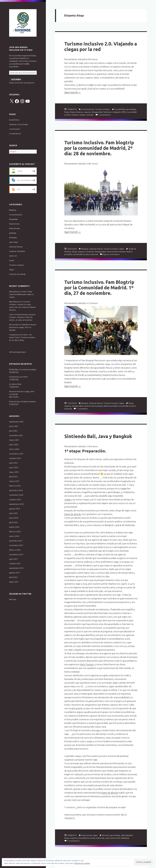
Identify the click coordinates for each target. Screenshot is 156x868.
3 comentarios (104, 115)
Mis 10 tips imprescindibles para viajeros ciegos (21, 294)
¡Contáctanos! (15, 134)
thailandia (125, 838)
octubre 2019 (15, 458)
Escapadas (13, 219)
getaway (13, 233)
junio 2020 (14, 445)
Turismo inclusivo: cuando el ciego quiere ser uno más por (20, 304)
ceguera (87, 112)
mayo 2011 (14, 582)
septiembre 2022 (16, 422)
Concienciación (16, 215)
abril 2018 (13, 522)
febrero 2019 (15, 486)
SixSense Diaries (16, 247)
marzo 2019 (14, 481)
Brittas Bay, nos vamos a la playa (23, 369)
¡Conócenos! (14, 129)
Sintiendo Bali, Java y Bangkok (98, 436)
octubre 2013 (15, 563)
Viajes (12, 270)
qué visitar (14, 242)
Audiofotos (14, 120)
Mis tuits (13, 599)
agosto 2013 (14, 573)
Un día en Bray (18, 340)
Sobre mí (13, 256)
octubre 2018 (15, 500)
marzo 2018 (14, 527)
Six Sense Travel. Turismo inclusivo (23, 23)
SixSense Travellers (17, 251)
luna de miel (115, 838)
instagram (117, 112)
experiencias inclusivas (116, 252)
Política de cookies (82, 863)
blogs (67, 112)
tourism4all (132, 112)
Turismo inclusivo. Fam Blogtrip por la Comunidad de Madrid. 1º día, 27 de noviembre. (99, 288)
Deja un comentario (111, 254)
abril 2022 (13, 431)
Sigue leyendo (73, 92)
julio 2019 (13, 463)
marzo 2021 (14, 440)
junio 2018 (14, 518)
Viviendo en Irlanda (17, 274)
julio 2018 (13, 513)
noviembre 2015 (16, 554)
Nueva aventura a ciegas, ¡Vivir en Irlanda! (23, 327)
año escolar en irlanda (18, 325)
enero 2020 (14, 449)
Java (107, 838)
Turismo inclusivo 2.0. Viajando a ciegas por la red (101, 46)
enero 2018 (14, 536)
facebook (107, 112)
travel (12, 260)
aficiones (106, 835)
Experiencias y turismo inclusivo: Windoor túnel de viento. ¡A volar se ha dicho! (22, 317)
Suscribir (16, 79)
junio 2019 (14, 467)
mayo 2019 (14, 472)
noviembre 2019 (16, 454)
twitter (83, 115)
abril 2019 (13, 477)
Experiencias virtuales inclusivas (22, 401)
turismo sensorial (91, 254)
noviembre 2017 (16, 545)
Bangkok (129, 835)
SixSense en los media (18, 124)
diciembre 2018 (16, 490)
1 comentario (82, 409)
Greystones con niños (18, 377)
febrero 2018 (15, 532)
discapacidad (97, 112)
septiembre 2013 (16, 568)
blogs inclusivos (76, 112)
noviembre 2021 (16, 435)
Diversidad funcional (86, 838)
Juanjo (68, 500)
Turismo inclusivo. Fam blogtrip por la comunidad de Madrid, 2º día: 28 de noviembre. (99, 148)
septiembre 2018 (16, 504)
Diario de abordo (73, 514)
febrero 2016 (15, 550)
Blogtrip (13, 210)
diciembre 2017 (16, 541)
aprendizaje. (131, 109)
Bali (123, 835)
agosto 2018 (14, 509)
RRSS (124, 112)
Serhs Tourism (87, 664)
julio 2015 (13, 559)
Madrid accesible (111, 406)
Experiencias (14, 228)
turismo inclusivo (72, 115)
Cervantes (90, 252)
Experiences (14, 224)
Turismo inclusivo (17, 265)
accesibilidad (120, 109)
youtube (90, 115)
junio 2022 (14, 426)
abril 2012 (13, 577)
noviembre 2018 (16, 495)
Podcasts (13, 237)
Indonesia (100, 838)
